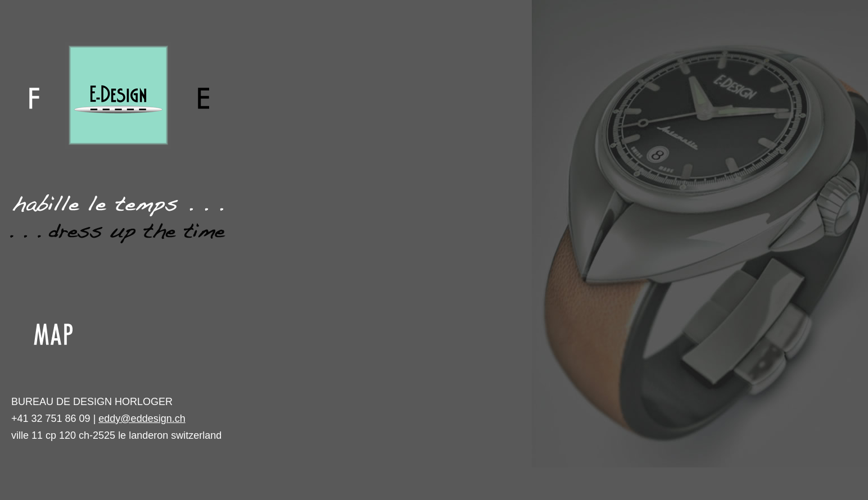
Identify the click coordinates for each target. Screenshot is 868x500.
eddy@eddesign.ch (142, 419)
